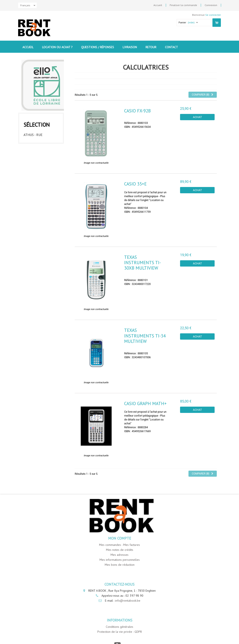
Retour (151, 47)
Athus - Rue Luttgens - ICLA (36, 136)
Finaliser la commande (183, 5)
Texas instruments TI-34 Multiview (145, 336)
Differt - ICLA (35, 158)
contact (171, 47)
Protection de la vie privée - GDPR (120, 632)
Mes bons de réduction (120, 565)
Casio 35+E (135, 184)
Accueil (158, 5)
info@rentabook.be (128, 601)
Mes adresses (119, 555)
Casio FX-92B (137, 111)
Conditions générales (119, 627)
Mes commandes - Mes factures (119, 545)
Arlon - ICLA (34, 167)
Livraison (130, 47)
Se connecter (213, 15)
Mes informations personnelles (120, 560)
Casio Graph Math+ (145, 403)
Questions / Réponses (98, 47)
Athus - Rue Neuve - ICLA (40, 148)
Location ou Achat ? (57, 47)
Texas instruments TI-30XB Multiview (142, 263)
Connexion (211, 5)
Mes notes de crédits (120, 550)
